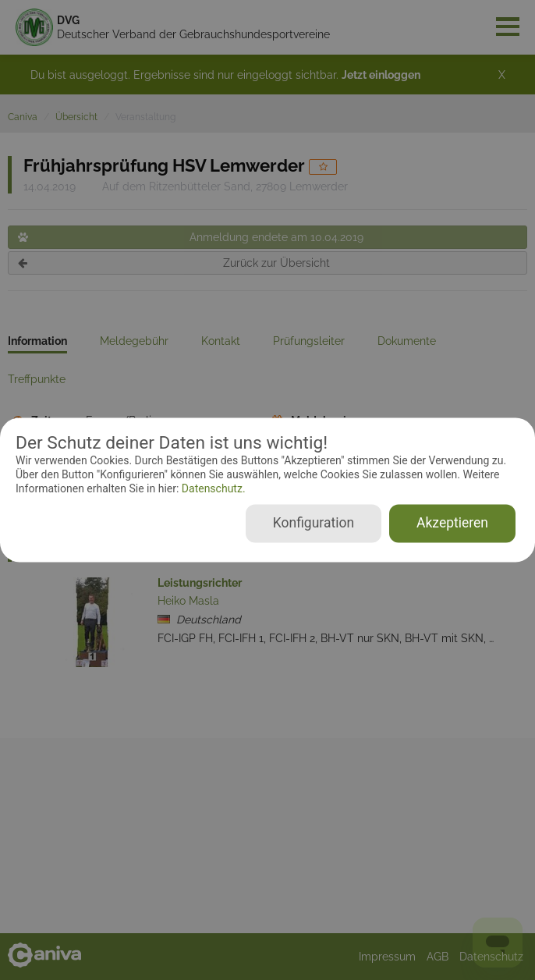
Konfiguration (314, 524)
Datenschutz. (212, 488)
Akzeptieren (452, 524)
